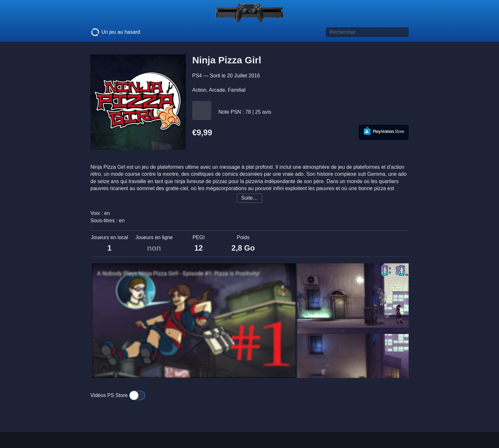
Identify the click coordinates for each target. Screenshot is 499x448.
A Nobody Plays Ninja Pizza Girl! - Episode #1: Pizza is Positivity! (179, 274)
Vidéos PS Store (118, 395)
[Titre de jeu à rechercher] (367, 32)
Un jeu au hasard (115, 32)
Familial (237, 90)
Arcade (217, 90)
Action (199, 90)
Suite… (250, 198)
